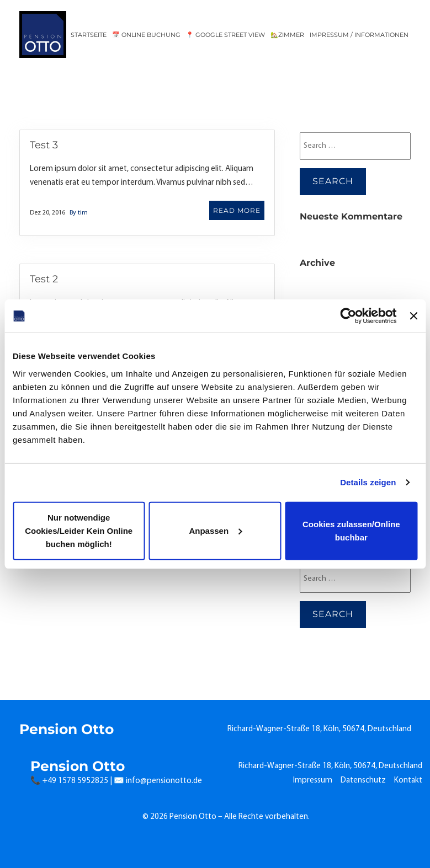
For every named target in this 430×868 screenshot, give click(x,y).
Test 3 (44, 145)
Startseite (89, 35)
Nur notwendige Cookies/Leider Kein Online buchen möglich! (79, 530)
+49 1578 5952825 (75, 781)
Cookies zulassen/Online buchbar (351, 530)
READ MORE (237, 210)
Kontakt (408, 781)
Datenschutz (363, 781)
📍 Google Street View (225, 35)
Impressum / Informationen (359, 35)
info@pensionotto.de (164, 781)
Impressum (313, 781)
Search (333, 181)
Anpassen (215, 530)
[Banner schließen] (413, 316)
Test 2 (44, 279)
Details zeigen (368, 482)
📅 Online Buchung (146, 35)
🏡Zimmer (287, 35)
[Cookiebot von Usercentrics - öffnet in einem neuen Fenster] (349, 316)
